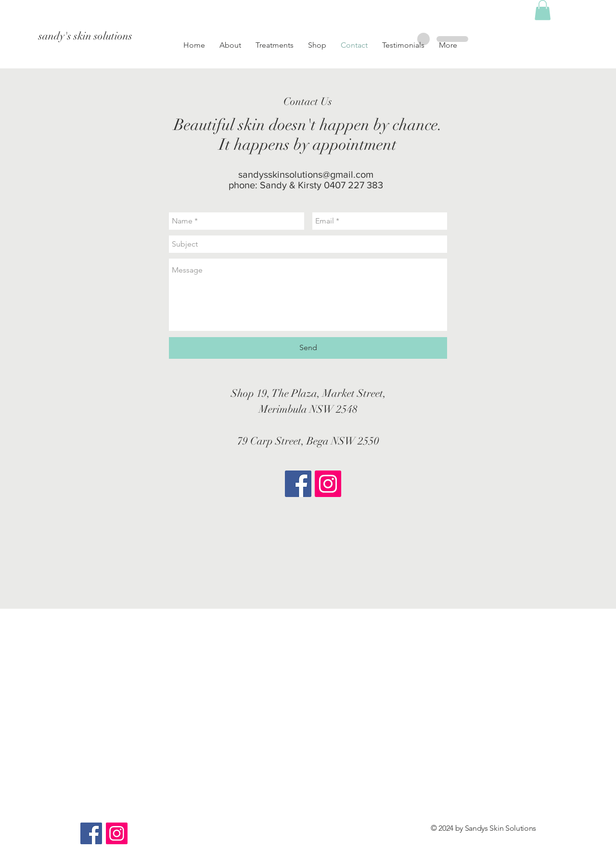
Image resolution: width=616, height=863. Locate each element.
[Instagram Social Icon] (328, 484)
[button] (317, 45)
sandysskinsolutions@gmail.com (306, 174)
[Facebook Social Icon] (298, 484)
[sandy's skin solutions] (124, 36)
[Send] (308, 348)
